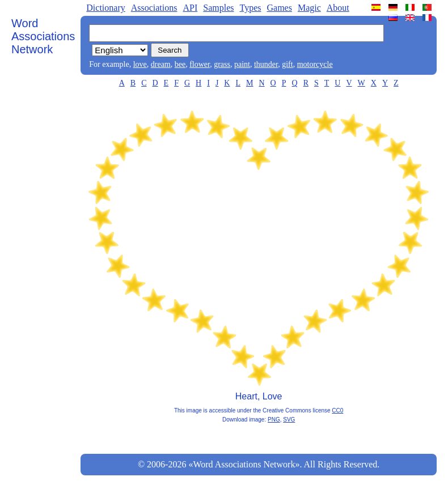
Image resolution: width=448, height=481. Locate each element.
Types (250, 8)
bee (180, 64)
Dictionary (105, 8)
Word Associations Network (43, 36)
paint (242, 64)
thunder (266, 64)
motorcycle (315, 64)
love (140, 64)
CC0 (337, 410)
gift (287, 64)
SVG (289, 420)
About (338, 8)
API (190, 8)
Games (279, 8)
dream (161, 64)
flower (200, 64)
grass (222, 64)
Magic (309, 8)
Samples (218, 8)
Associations (154, 8)
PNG (274, 420)
